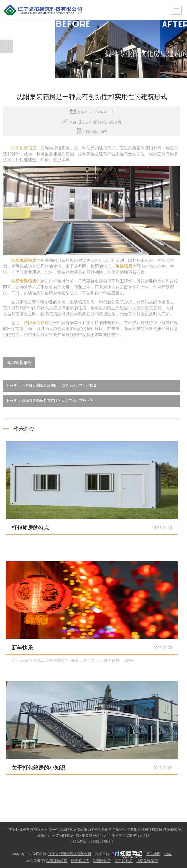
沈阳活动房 (102, 861)
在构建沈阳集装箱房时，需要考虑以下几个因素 (50, 385)
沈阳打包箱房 (57, 861)
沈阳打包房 (124, 861)
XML (168, 853)
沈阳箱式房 (80, 861)
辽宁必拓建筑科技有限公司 (70, 853)
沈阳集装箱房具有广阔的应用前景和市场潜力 (48, 400)
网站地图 (153, 853)
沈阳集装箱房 (24, 148)
